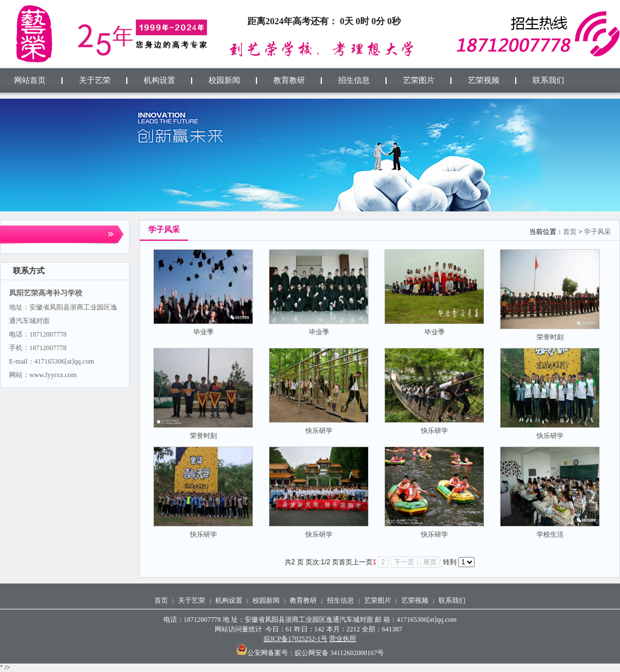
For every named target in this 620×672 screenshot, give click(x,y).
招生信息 (340, 600)
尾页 (430, 562)
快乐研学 (319, 431)
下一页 (404, 562)
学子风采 (597, 232)
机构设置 (229, 600)
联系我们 (452, 600)
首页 (570, 232)
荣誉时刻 (550, 337)
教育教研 (303, 600)
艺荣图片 (378, 600)
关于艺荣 (192, 600)
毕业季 (203, 332)
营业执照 (343, 639)
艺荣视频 (415, 600)
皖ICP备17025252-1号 (296, 639)
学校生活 (550, 534)
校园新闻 (266, 600)
